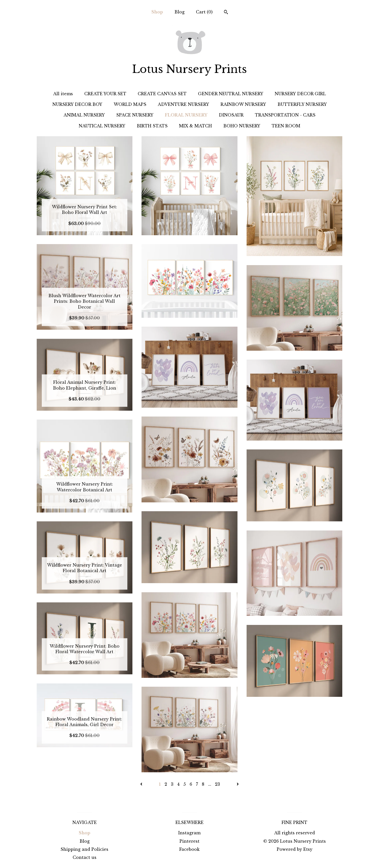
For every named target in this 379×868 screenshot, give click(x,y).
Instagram (189, 833)
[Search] (226, 13)
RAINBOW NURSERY (243, 104)
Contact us (85, 857)
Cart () (204, 12)
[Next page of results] (238, 784)
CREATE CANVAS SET (162, 94)
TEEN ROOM (286, 126)
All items (63, 94)
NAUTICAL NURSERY (102, 126)
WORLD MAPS (130, 104)
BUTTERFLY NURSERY (302, 104)
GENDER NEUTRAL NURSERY (231, 94)
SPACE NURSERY (135, 115)
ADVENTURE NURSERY (183, 104)
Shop (157, 12)
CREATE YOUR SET (105, 94)
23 (217, 784)
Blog (179, 12)
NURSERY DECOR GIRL (300, 94)
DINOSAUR (231, 115)
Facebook (189, 849)
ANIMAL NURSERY (84, 115)
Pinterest (189, 841)
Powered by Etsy (295, 849)
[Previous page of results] (142, 784)
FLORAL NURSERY (186, 115)
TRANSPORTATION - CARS (285, 115)
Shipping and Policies (84, 849)
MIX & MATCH (195, 126)
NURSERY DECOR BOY (77, 104)
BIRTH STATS (152, 126)
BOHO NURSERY (242, 126)
